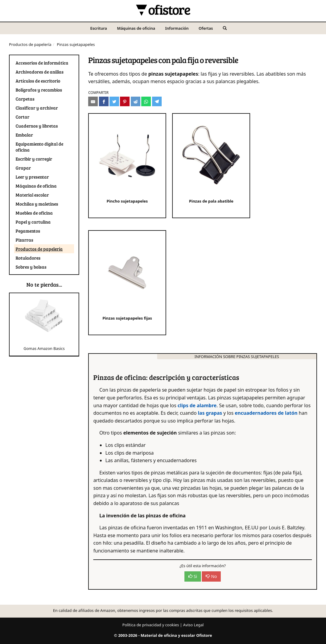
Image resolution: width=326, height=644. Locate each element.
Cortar (22, 117)
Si (193, 576)
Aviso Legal (194, 625)
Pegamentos (28, 231)
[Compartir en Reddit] (136, 101)
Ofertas (206, 28)
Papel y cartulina (33, 222)
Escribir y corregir (34, 159)
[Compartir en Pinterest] (125, 101)
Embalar (24, 135)
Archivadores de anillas (40, 72)
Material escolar (32, 195)
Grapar (23, 168)
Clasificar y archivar (37, 108)
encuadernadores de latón (266, 413)
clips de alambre (197, 405)
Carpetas (25, 99)
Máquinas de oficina (136, 28)
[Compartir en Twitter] (114, 101)
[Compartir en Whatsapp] (146, 101)
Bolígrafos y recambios (39, 90)
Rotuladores (28, 258)
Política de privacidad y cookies (151, 625)
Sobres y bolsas (31, 267)
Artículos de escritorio (38, 81)
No (211, 576)
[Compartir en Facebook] (104, 101)
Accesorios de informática (42, 63)
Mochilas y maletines (37, 204)
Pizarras (24, 240)
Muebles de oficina (34, 213)
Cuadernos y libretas (37, 126)
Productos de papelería (30, 44)
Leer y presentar (32, 177)
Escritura (99, 28)
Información (177, 28)
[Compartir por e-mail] (93, 101)
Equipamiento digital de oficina (39, 147)
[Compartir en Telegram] (157, 101)
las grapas (210, 413)
